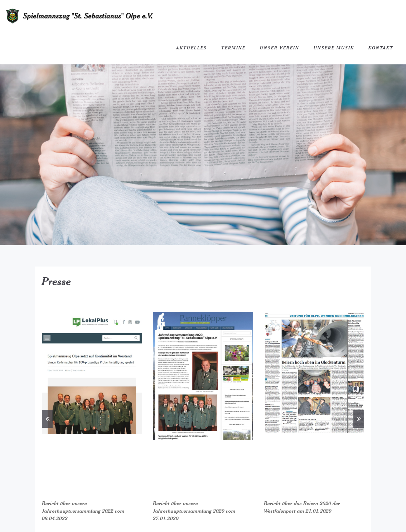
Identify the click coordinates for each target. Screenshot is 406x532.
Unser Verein (280, 48)
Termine (233, 48)
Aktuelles (192, 48)
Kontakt (381, 48)
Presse (57, 281)
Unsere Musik (334, 48)
